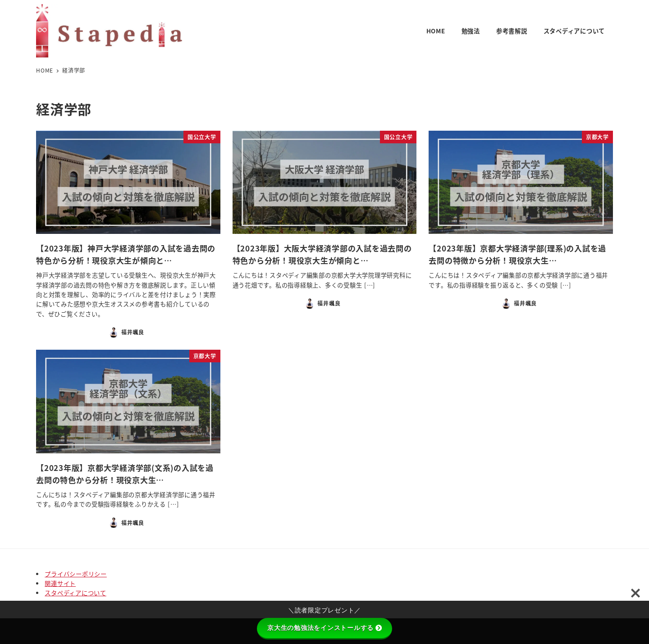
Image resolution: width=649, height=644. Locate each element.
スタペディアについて (75, 593)
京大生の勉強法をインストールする (324, 628)
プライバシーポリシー (76, 574)
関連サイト (60, 583)
